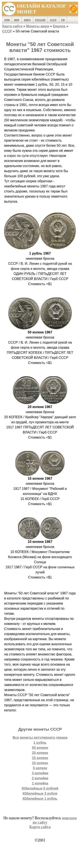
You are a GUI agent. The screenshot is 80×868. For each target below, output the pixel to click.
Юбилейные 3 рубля (40, 793)
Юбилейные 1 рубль (40, 799)
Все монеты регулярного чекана (40, 738)
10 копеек (40, 763)
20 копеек (40, 753)
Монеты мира (38, 26)
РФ (63, 20)
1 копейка (40, 783)
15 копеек (40, 758)
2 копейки (40, 778)
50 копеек (40, 748)
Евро (27, 20)
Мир (17, 20)
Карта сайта (12, 26)
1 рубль (40, 743)
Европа (59, 26)
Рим (7, 20)
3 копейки (40, 773)
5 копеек (40, 768)
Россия (40, 20)
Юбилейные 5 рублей (40, 788)
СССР (53, 20)
